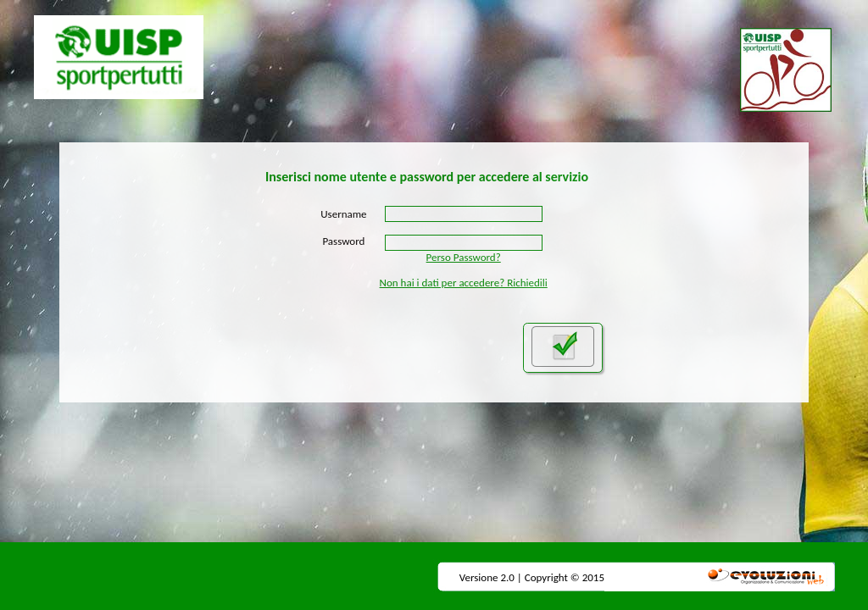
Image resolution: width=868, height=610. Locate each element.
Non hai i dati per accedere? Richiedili (464, 283)
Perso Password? (464, 257)
